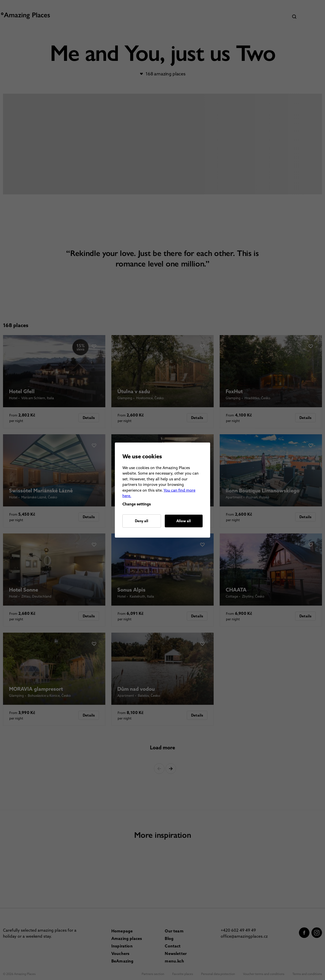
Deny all (142, 521)
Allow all (184, 521)
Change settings (137, 504)
